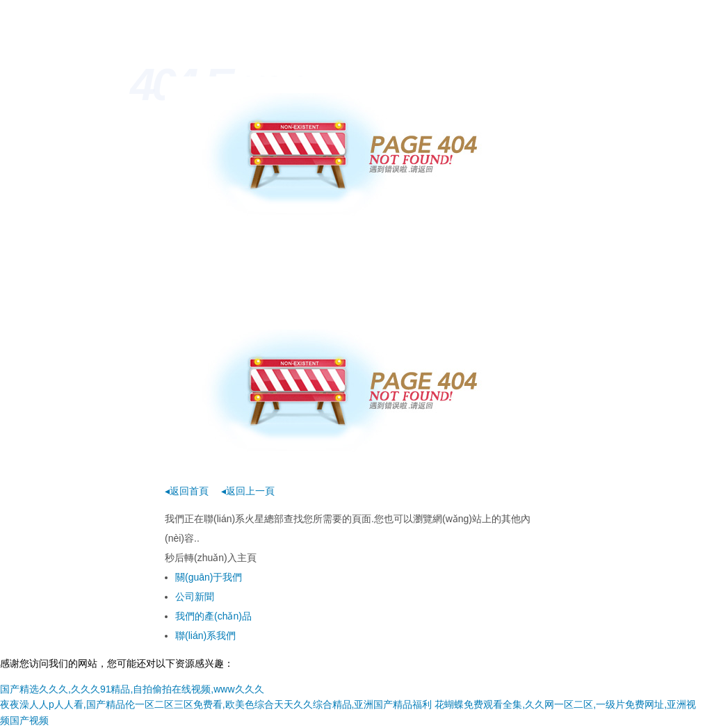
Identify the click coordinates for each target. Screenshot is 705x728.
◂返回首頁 (187, 491)
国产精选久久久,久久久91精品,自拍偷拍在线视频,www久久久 (132, 689)
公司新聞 (195, 597)
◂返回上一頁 (248, 491)
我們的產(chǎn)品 (213, 616)
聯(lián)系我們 (205, 636)
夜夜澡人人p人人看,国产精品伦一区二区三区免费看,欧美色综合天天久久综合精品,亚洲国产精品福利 (216, 704)
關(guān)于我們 (209, 577)
